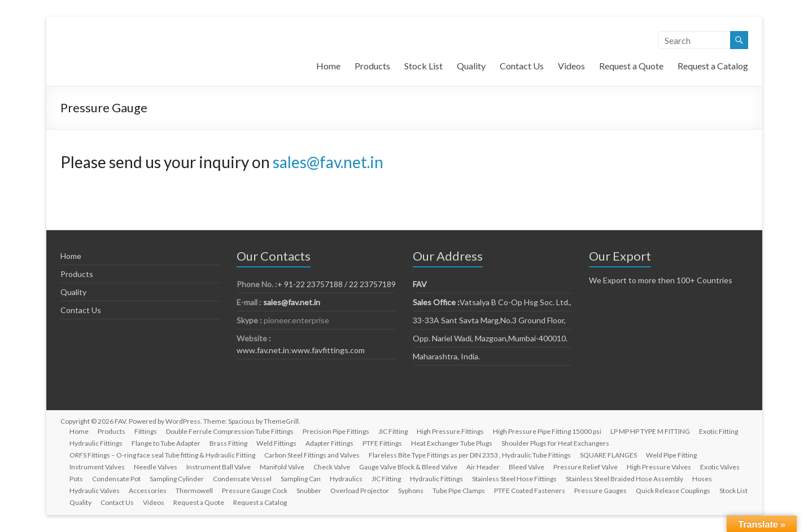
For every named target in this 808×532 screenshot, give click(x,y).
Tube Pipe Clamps (459, 491)
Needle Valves (156, 467)
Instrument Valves (97, 467)
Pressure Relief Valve (586, 467)
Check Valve (332, 467)
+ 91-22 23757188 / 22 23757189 (337, 284)
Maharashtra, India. (446, 356)
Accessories (148, 491)
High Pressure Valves (659, 467)
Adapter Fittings (329, 443)
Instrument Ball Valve (219, 467)
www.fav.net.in (263, 350)
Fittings (146, 431)
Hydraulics (346, 479)
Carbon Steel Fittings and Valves (312, 455)
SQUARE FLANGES (608, 455)
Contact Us (522, 66)
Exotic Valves (720, 467)
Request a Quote (631, 66)
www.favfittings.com (328, 350)
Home (328, 66)
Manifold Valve (282, 467)
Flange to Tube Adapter (166, 443)
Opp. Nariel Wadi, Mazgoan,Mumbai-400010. (490, 338)
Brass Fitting (228, 443)
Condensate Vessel (242, 479)
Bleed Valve (527, 467)
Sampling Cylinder (177, 479)
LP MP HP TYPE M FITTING (650, 431)
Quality (471, 66)
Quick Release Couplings (673, 491)
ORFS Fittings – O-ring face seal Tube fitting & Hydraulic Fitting (162, 455)
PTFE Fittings (382, 443)
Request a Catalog (713, 66)
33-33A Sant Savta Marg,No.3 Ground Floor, (489, 320)
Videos (571, 66)
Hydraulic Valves (95, 491)
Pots (76, 479)
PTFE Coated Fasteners (530, 491)
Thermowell (194, 491)
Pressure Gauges (600, 491)
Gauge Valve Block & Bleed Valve (408, 467)
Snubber (309, 491)
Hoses (702, 479)
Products (372, 66)
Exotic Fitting (719, 431)
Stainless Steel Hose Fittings (514, 479)
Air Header (483, 467)
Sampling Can (301, 479)
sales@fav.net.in (328, 162)
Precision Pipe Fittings (336, 431)
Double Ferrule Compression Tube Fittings (230, 431)
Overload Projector (360, 491)
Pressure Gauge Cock (255, 491)
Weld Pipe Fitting (671, 455)
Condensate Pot (116, 479)
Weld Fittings (276, 443)
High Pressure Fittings (450, 431)
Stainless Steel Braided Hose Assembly (624, 479)
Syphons (411, 491)
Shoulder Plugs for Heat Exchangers (555, 443)
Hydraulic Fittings (96, 443)
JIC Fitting (393, 431)
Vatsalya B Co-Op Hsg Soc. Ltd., (492, 302)
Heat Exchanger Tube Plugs (452, 443)
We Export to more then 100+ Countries (661, 280)
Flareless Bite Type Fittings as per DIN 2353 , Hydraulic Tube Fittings (470, 455)
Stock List (423, 66)
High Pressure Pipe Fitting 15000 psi (547, 431)
